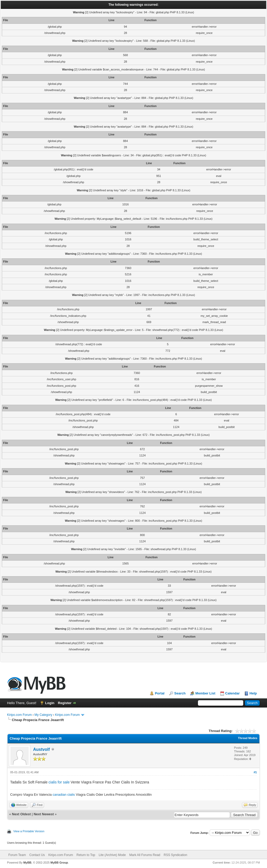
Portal (160, 693)
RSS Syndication (175, 855)
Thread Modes (248, 738)
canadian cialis (64, 795)
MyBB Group (59, 863)
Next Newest (44, 814)
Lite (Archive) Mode (112, 855)
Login (50, 703)
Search (180, 693)
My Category (43, 715)
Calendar (233, 693)
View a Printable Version (29, 831)
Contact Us (37, 855)
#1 (255, 772)
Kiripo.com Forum (19, 715)
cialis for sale (59, 782)
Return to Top (86, 855)
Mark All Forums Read (145, 855)
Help (253, 693)
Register (65, 703)
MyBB (27, 863)
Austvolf (41, 749)
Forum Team (17, 855)
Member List (205, 693)
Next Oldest (21, 814)
